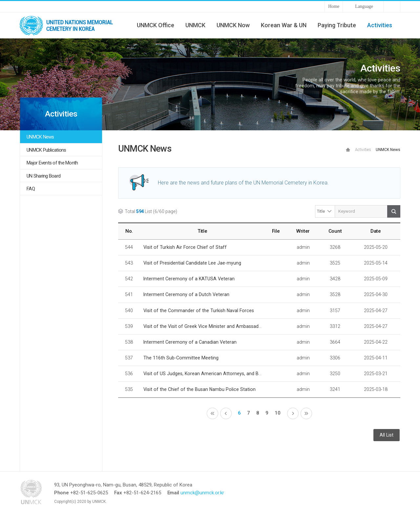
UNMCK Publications (46, 150)
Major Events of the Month (52, 163)
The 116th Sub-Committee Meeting (181, 358)
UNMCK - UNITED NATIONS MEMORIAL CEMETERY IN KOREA (69, 25)
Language (364, 6)
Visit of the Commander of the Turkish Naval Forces (199, 311)
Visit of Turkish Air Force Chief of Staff (185, 247)
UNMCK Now (233, 25)
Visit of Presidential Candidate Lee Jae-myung (192, 263)
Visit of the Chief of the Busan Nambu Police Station (199, 389)
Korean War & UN (284, 25)
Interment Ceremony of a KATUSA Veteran (189, 279)
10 (278, 413)
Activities (380, 25)
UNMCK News (40, 137)
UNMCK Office (156, 25)
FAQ (31, 189)
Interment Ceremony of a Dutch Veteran (186, 294)
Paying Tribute (337, 25)
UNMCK (195, 25)
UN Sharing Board (43, 176)
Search (394, 211)
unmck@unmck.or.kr (202, 493)
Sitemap (392, 7)
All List (387, 435)
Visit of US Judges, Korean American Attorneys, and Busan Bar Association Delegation (236, 374)
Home (334, 6)
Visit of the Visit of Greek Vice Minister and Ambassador (203, 326)
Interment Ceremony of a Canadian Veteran (190, 342)
